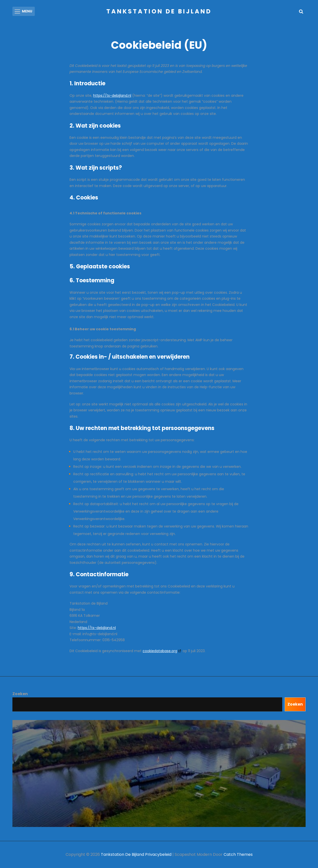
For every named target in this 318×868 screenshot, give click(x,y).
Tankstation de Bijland (159, 11)
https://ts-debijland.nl (112, 96)
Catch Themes (238, 854)
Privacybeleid (158, 854)
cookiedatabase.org (160, 651)
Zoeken (20, 694)
